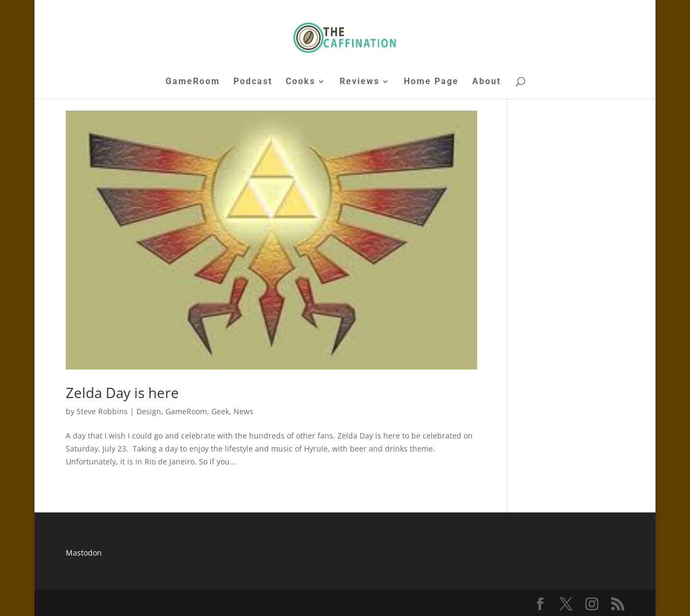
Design (149, 411)
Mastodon (84, 553)
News (243, 411)
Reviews (360, 82)
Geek (220, 411)
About (487, 82)
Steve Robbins (102, 411)
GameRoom (193, 82)
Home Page (431, 82)
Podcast (253, 82)
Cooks (301, 82)
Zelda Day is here (122, 393)
